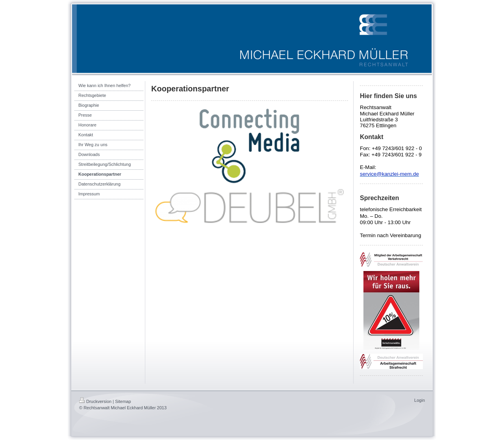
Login (420, 400)
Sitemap (123, 401)
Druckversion (95, 401)
